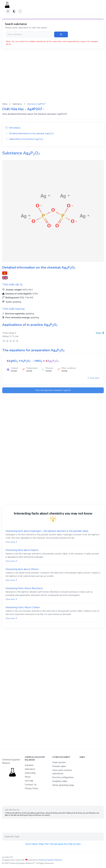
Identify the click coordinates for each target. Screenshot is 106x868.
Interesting (30, 773)
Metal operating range (63, 785)
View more (93, 378)
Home (5, 104)
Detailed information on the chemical (31, 134)
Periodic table (59, 766)
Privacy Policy (32, 788)
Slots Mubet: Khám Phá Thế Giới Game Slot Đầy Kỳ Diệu (53, 844)
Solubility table (60, 781)
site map (29, 781)
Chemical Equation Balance (50, 860)
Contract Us (31, 785)
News (28, 777)
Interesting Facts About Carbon (23, 607)
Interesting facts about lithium (22, 569)
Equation (29, 765)
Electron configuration (63, 777)
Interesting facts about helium (22, 550)
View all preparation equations (53, 390)
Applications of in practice (26, 139)
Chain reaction (59, 762)
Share (100, 333)
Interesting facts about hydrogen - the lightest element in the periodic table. (47, 531)
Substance (17, 104)
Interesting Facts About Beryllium (24, 588)
